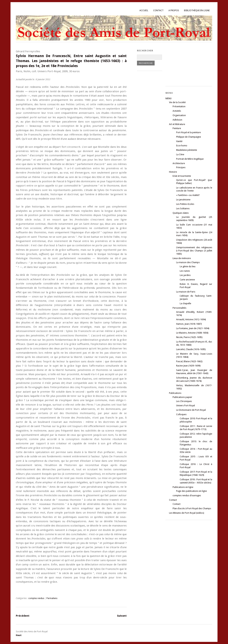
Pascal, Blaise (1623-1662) (189, 361)
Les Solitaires (183, 208)
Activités (177, 111)
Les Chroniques (184, 401)
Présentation (179, 106)
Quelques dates (181, 213)
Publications (175, 393)
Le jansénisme (183, 200)
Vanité (179, 141)
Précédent (23, 616)
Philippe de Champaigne (189, 137)
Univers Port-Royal (186, 405)
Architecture (179, 163)
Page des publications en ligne (191, 491)
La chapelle (185, 303)
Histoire (173, 172)
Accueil (144, 10)
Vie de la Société (177, 102)
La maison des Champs (188, 262)
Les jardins (185, 275)
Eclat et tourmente (182, 176)
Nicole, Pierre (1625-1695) (189, 337)
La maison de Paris (186, 292)
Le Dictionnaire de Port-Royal (191, 410)
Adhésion (177, 120)
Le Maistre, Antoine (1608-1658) (192, 333)
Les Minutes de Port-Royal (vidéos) (187, 513)
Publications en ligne (183, 487)
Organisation (179, 115)
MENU (169, 98)
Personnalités (179, 308)
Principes (181, 167)
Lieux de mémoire (182, 258)
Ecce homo (182, 146)
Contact (158, 10)
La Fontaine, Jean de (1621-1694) (193, 328)
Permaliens (52, 598)
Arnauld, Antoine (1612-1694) (191, 319)
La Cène (180, 154)
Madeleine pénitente (187, 150)
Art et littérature (177, 124)
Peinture (177, 128)
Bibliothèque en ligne (197, 10)
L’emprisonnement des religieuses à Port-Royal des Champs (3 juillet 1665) (194, 251)
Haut (19, 635)
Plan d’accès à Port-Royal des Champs (192, 508)
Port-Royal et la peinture (188, 132)
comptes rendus (36, 598)
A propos (174, 10)
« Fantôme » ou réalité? (188, 195)
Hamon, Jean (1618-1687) (189, 324)
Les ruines (185, 271)
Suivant (122, 616)
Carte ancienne (187, 280)
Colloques (181, 414)
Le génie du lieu (188, 266)
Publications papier (182, 397)
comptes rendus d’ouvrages (187, 495)
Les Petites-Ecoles (185, 204)
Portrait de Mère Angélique (190, 159)
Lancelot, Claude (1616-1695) (191, 349)
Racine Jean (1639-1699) (188, 366)
